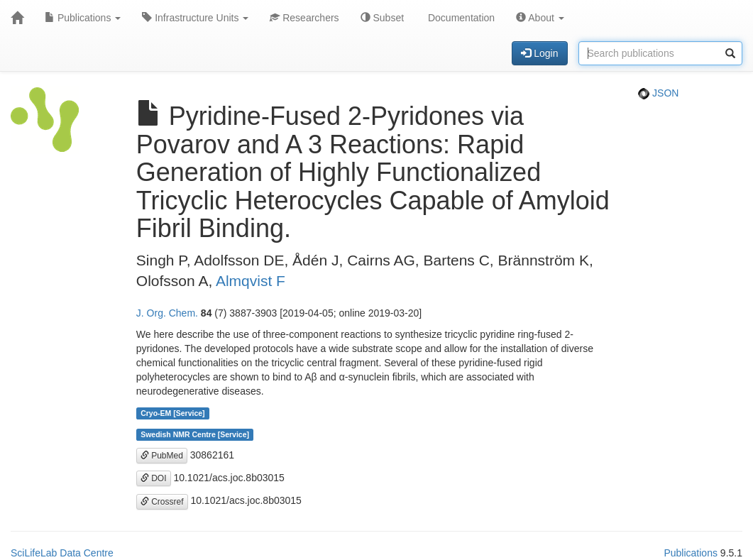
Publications (83, 18)
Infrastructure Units (195, 18)
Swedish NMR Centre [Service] (195, 434)
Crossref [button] (162, 502)
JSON (658, 93)
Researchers (304, 18)
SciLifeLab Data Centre (62, 553)
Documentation (460, 18)
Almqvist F (251, 281)
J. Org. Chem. (167, 313)
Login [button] (539, 53)
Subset (382, 18)
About (540, 18)
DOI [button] (154, 478)
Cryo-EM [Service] (172, 413)
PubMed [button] (162, 456)
